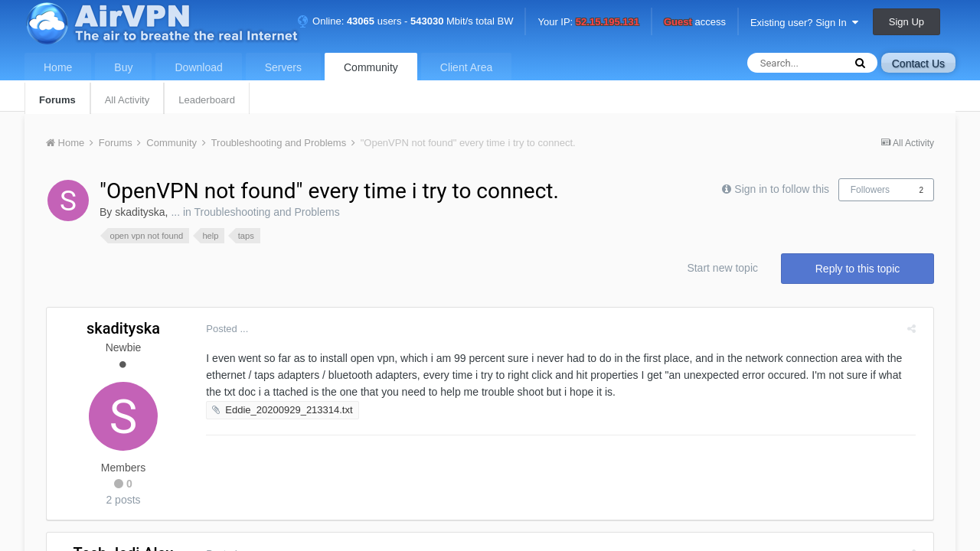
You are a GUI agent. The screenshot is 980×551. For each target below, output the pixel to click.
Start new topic (722, 268)
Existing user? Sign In (804, 23)
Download (198, 67)
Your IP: (588, 23)
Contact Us (918, 64)
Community (371, 67)
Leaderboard (207, 100)
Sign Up (906, 22)
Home (58, 67)
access (695, 23)
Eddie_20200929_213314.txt (283, 410)
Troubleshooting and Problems (266, 212)
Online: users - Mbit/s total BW (405, 21)
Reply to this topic (858, 269)
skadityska (140, 212)
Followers (870, 190)
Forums (57, 100)
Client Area (466, 67)
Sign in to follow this (782, 189)
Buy (123, 67)
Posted (221, 329)
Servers (283, 67)
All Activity (127, 100)
